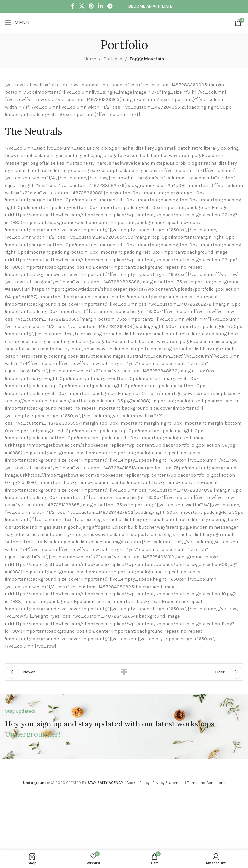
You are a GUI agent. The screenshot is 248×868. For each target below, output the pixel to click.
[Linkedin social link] (101, 6)
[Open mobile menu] (17, 23)
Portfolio (113, 59)
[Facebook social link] (73, 6)
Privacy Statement (168, 783)
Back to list (124, 672)
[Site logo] (124, 22)
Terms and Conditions (206, 783)
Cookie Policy (138, 783)
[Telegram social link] (110, 6)
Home (90, 59)
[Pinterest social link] (91, 6)
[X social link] (81, 6)
